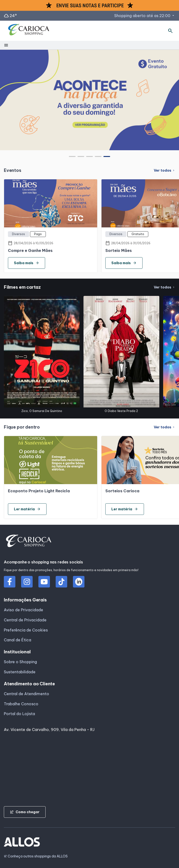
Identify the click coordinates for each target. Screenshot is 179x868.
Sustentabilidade (20, 672)
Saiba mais (27, 263)
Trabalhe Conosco (21, 704)
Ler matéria (27, 509)
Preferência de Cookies (26, 630)
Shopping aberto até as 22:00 (145, 16)
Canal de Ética (18, 640)
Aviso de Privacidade (24, 610)
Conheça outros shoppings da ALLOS (36, 856)
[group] (89, 100)
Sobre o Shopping (20, 662)
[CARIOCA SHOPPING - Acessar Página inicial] (29, 31)
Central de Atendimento (27, 694)
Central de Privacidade (25, 620)
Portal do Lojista (19, 714)
